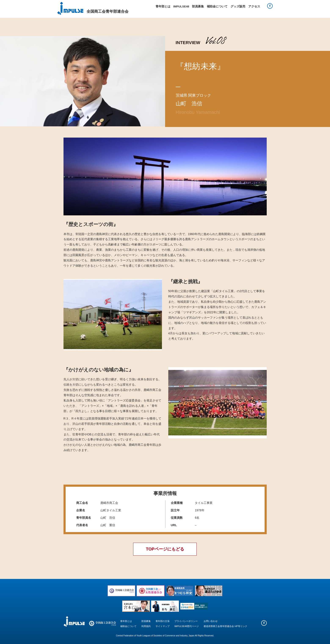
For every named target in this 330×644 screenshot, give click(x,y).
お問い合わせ (211, 621)
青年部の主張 (163, 621)
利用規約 (146, 626)
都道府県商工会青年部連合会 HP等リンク (225, 626)
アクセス (254, 6)
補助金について (217, 6)
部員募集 (198, 6)
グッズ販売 (238, 6)
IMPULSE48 (181, 6)
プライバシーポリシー (186, 621)
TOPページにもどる (165, 549)
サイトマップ (163, 626)
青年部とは (163, 6)
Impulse (70, 8)
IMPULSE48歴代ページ (187, 626)
